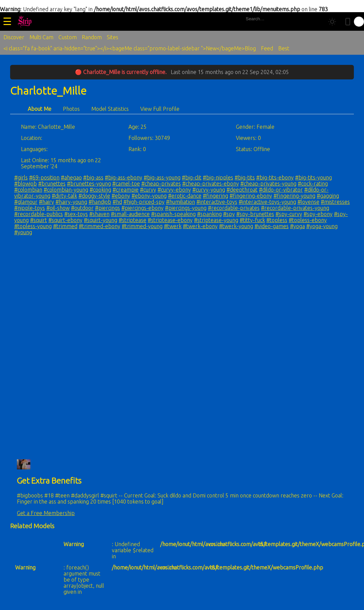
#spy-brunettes (255, 214)
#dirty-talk (64, 196)
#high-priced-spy (144, 202)
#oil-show (58, 208)
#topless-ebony (308, 220)
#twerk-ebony (200, 226)
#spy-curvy (289, 214)
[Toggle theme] (332, 22)
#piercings (107, 208)
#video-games (272, 226)
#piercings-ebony (142, 208)
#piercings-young (186, 208)
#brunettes (52, 184)
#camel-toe (126, 184)
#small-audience (130, 214)
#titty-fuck (252, 220)
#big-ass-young (162, 177)
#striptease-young (216, 220)
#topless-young (33, 226)
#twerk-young (236, 226)
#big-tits (245, 177)
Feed (267, 48)
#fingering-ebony (251, 196)
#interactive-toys (217, 202)
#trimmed (65, 226)
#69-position (44, 177)
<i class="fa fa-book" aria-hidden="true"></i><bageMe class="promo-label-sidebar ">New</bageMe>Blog (130, 48)
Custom (68, 37)
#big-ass (93, 177)
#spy (229, 214)
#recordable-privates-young (295, 208)
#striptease (132, 220)
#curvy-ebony (174, 190)
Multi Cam (41, 37)
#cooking (100, 190)
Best (284, 48)
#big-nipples (218, 177)
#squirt (39, 220)
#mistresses (335, 202)
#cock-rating (313, 184)
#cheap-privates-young (268, 184)
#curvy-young (209, 190)
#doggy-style (94, 196)
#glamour (26, 202)
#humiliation (180, 202)
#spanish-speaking (173, 214)
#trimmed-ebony (100, 226)
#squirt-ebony (65, 220)
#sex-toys (76, 214)
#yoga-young (322, 226)
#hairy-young (71, 202)
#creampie (126, 190)
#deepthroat (242, 190)
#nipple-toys (30, 208)
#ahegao (71, 177)
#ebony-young (149, 196)
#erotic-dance (185, 196)
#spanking (209, 214)
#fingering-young (294, 196)
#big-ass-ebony (124, 177)
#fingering (215, 196)
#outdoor (82, 208)
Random (92, 37)
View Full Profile (160, 109)
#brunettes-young (89, 184)
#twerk (173, 226)
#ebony (121, 196)
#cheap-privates (161, 184)
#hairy (46, 202)
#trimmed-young (142, 226)
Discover (14, 37)
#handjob (100, 202)
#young (23, 232)
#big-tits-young (313, 177)
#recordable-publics (39, 214)
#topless (277, 220)
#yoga (297, 226)
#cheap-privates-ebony (211, 184)
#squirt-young (101, 220)
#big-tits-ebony (275, 177)
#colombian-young (66, 190)
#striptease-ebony (170, 220)
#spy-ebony (318, 214)
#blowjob (26, 184)
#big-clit (192, 177)
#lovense (308, 202)
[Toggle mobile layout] (348, 22)
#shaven (99, 214)
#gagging (328, 196)
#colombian (28, 190)
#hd (117, 202)
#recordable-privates (234, 208)
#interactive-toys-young (267, 202)
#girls (21, 177)
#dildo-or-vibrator (281, 190)
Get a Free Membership (46, 513)
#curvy (148, 190)
